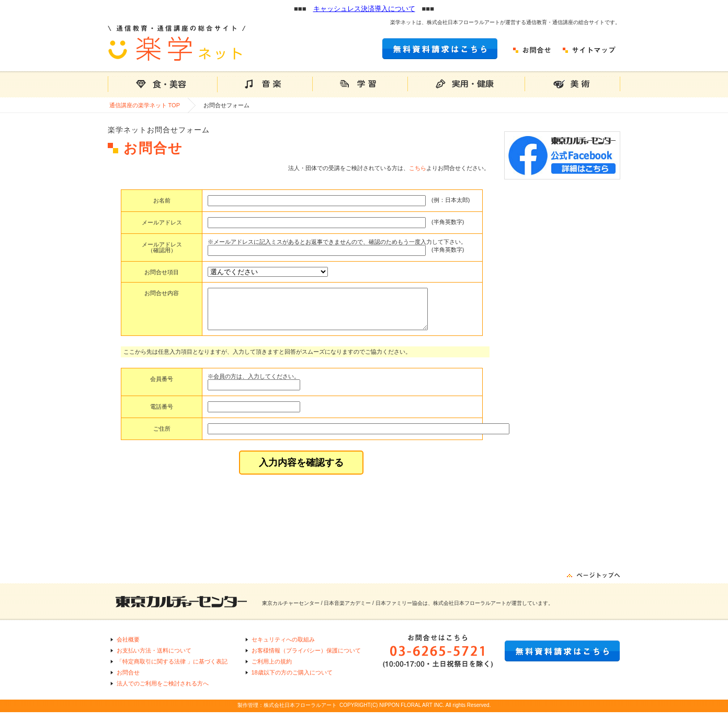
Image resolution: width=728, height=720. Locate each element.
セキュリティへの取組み (283, 647)
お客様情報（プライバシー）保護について (306, 658)
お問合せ (128, 680)
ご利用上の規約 (272, 669)
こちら (418, 168)
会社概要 (128, 647)
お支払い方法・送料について (154, 658)
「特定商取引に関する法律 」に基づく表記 (172, 669)
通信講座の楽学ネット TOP (145, 105)
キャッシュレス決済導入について (364, 9)
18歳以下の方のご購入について (292, 680)
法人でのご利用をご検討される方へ (163, 691)
